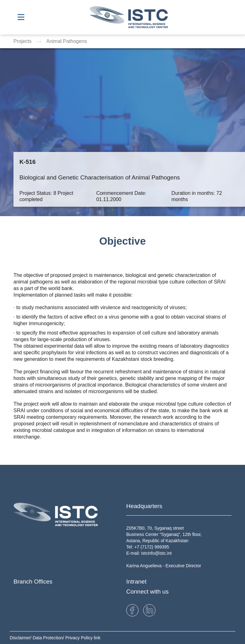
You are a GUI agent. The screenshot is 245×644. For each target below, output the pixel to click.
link (97, 638)
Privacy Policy (79, 638)
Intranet (136, 582)
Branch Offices (33, 582)
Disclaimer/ (21, 638)
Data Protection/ (49, 638)
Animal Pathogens (67, 41)
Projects (23, 41)
